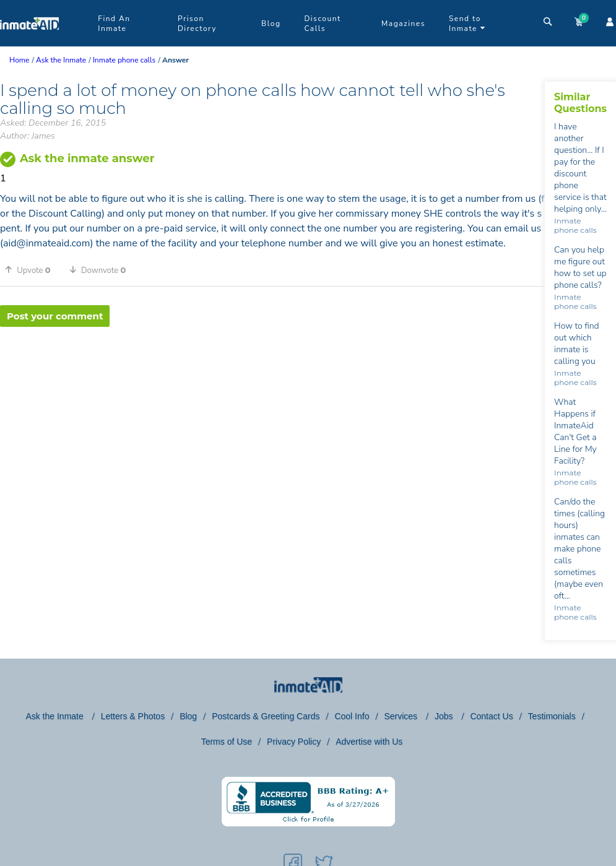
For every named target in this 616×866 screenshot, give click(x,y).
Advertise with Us (369, 742)
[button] (32, 270)
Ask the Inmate (55, 716)
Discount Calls (322, 24)
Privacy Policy (294, 742)
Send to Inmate (467, 24)
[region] (272, 367)
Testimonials (552, 716)
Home (19, 60)
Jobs (445, 716)
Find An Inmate (114, 24)
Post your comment (55, 316)
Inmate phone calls (575, 225)
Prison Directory (197, 24)
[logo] (29, 43)
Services (402, 716)
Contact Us (491, 716)
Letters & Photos (133, 716)
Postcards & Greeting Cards (266, 716)
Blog (271, 24)
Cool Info (352, 716)
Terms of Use (227, 742)
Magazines (403, 24)
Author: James (28, 136)
